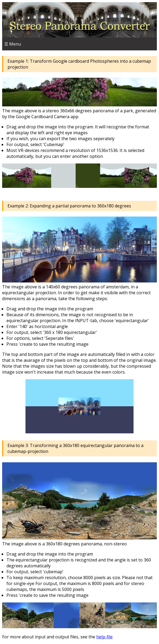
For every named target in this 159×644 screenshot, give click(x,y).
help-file (104, 637)
